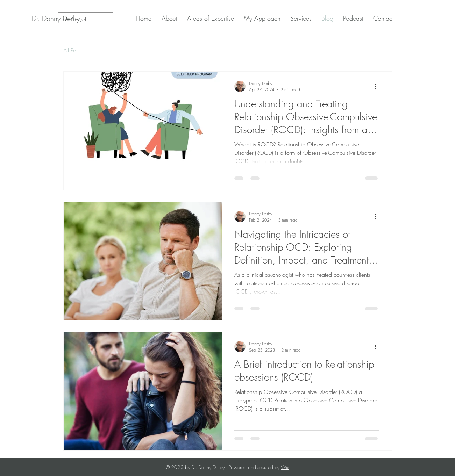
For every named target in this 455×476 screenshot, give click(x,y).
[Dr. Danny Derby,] (57, 19)
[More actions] (378, 86)
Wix (285, 467)
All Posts (72, 50)
